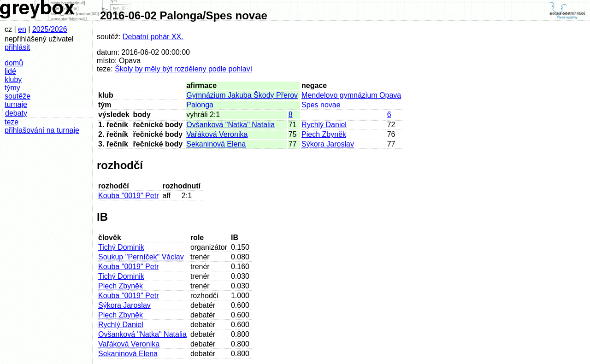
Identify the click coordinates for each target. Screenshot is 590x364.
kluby (13, 79)
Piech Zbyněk (324, 134)
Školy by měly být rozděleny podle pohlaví (183, 69)
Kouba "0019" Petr (128, 196)
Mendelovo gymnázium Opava (351, 95)
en (22, 29)
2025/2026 (50, 29)
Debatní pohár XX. (153, 37)
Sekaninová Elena (216, 144)
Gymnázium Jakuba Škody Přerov (242, 95)
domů (14, 63)
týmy (12, 88)
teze (12, 122)
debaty (16, 113)
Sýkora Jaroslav (328, 144)
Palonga (200, 105)
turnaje (16, 104)
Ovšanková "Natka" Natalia (230, 125)
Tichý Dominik (121, 247)
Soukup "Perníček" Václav (141, 257)
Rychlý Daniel (324, 125)
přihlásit (17, 47)
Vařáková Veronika (217, 134)
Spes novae (321, 105)
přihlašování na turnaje (42, 130)
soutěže (18, 96)
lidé (10, 71)
